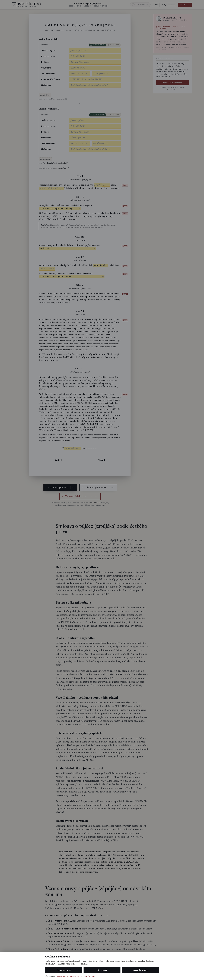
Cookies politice (62, 976)
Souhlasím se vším (140, 970)
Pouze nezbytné (64, 970)
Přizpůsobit (102, 970)
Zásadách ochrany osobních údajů (82, 976)
